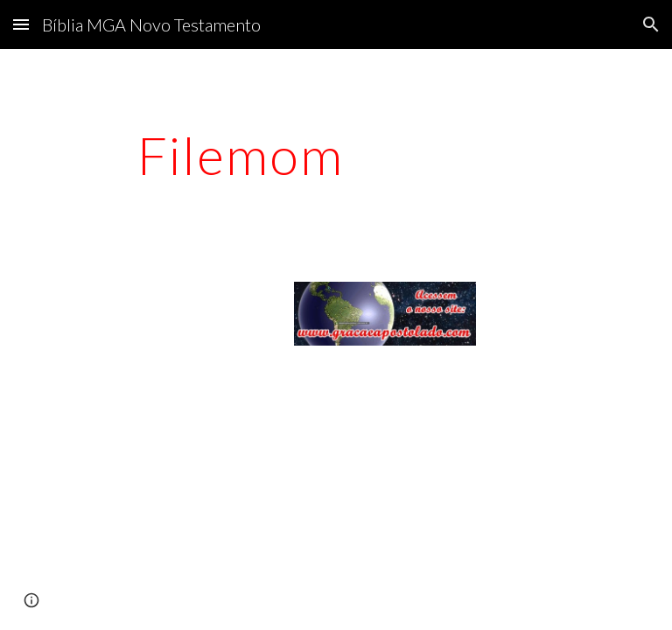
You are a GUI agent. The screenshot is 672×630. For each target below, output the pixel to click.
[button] (21, 24)
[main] (240, 155)
